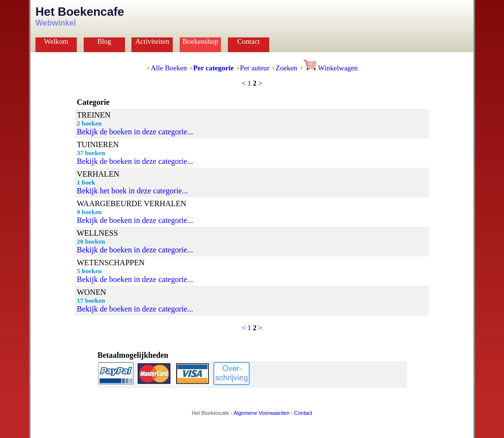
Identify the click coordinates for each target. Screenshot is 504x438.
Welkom (56, 41)
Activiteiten (152, 41)
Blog (104, 41)
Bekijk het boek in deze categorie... (132, 191)
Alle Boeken (169, 68)
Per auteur (255, 68)
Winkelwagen (331, 68)
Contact (249, 41)
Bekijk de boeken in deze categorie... (135, 132)
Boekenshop (200, 41)
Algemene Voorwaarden (261, 413)
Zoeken (286, 68)
